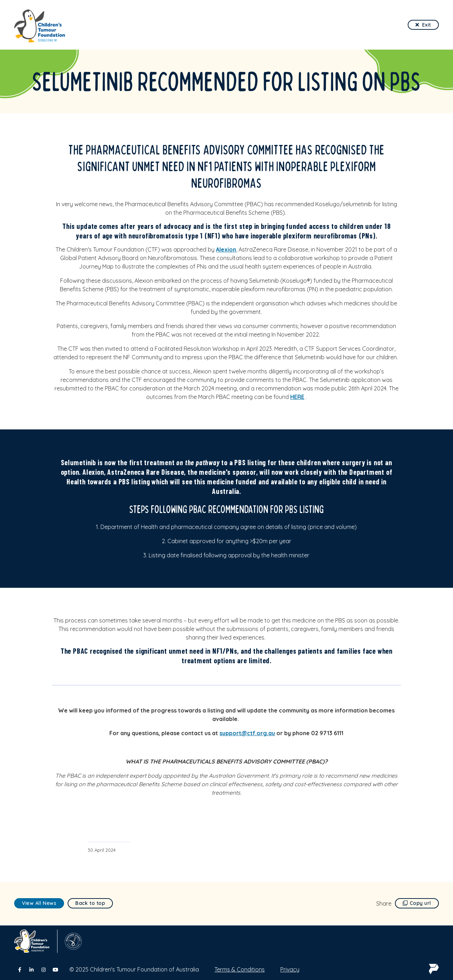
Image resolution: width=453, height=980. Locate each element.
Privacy (290, 969)
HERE (297, 397)
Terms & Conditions (240, 969)
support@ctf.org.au (247, 733)
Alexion (226, 249)
